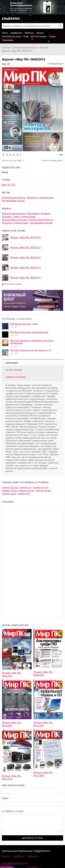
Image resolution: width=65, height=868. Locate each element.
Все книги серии (13, 284)
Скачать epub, (9, 494)
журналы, (7, 217)
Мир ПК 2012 (9, 185)
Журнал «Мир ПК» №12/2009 (43, 774)
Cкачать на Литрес (16, 377)
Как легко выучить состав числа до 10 (31, 350)
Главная (6, 48)
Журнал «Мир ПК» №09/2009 (43, 674)
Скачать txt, (26, 487)
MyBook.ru (33, 856)
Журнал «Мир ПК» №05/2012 (25, 278)
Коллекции (41, 36)
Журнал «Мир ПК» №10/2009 (12, 724)
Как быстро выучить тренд (24, 324)
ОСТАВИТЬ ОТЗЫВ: (13, 811)
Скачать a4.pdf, (26, 490)
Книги (5, 33)
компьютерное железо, (14, 213)
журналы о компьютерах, (40, 198)
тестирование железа (13, 201)
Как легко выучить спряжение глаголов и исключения (32, 342)
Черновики (8, 40)
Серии (52, 36)
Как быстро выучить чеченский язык (29, 332)
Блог (26, 36)
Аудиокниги (16, 33)
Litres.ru (6, 856)
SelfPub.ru (19, 856)
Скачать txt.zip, (41, 487)
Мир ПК (44, 48)
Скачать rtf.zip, (10, 490)
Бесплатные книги (12, 36)
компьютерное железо (25, 48)
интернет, (46, 213)
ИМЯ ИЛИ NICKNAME (13, 785)
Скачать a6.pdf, (43, 490)
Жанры (40, 33)
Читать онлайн (14, 370)
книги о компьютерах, (25, 217)
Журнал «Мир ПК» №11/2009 (43, 724)
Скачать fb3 (24, 494)
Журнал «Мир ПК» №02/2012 (25, 247)
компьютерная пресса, (14, 198)
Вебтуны (29, 33)
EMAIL (5, 798)
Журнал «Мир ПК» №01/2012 (25, 237)
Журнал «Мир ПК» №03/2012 (25, 257)
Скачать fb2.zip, (10, 487)
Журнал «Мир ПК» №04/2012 (25, 268)
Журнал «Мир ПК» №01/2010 (12, 777)
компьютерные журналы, (15, 220)
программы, (34, 213)
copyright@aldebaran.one (15, 863)
